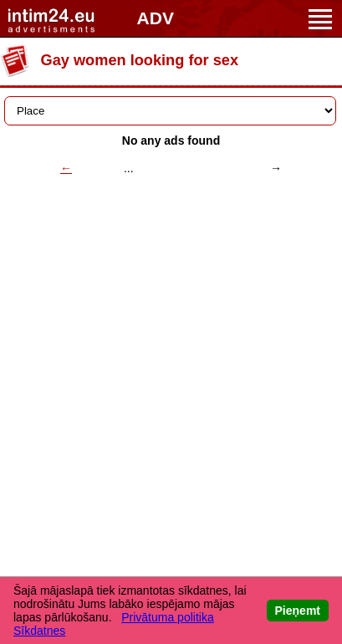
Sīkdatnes (39, 631)
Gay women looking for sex (140, 60)
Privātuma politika (168, 617)
